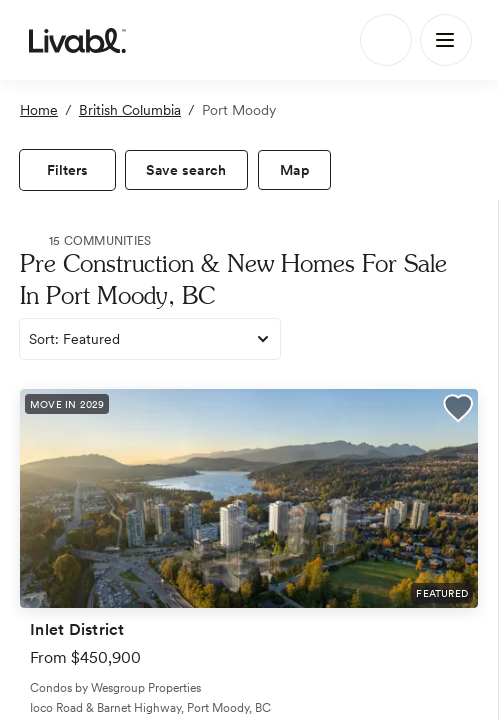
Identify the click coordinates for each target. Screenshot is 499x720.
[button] (458, 411)
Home (39, 110)
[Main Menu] (446, 40)
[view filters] (67, 170)
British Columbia (130, 110)
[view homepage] (77, 40)
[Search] (386, 40)
